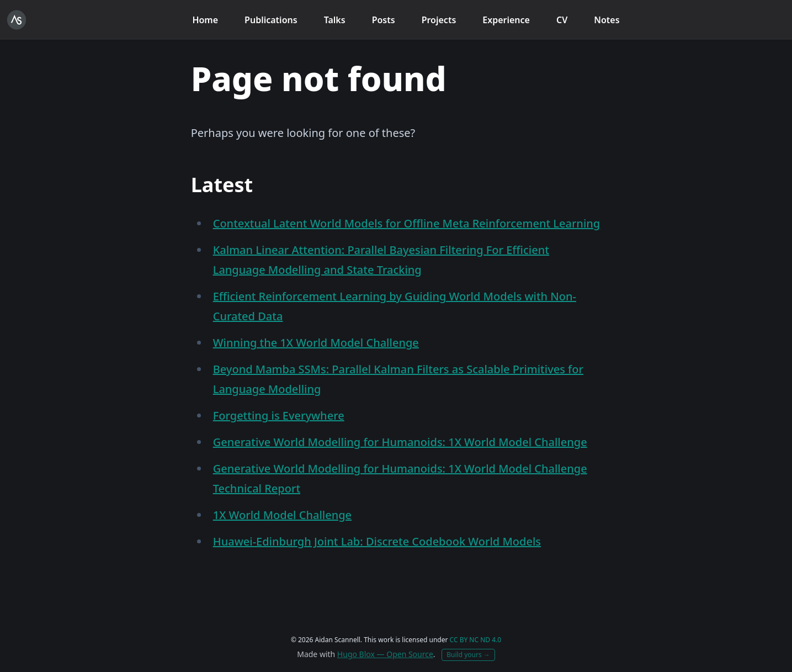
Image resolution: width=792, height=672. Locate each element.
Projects (439, 20)
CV (562, 20)
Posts (384, 20)
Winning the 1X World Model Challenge (316, 343)
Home (205, 20)
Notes (607, 20)
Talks (335, 20)
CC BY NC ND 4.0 (476, 640)
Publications (271, 20)
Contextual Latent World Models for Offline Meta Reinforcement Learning (407, 223)
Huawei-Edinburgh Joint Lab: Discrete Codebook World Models (377, 541)
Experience (506, 20)
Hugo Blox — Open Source (385, 654)
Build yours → (468, 655)
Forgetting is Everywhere (279, 416)
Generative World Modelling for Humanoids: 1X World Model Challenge (400, 442)
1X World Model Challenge (282, 515)
